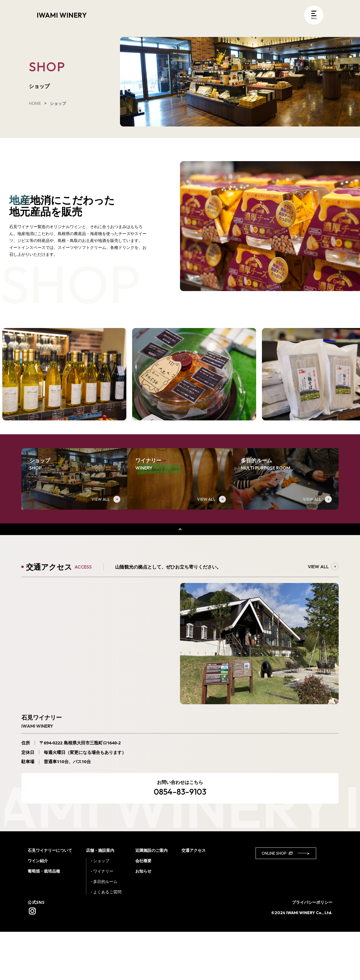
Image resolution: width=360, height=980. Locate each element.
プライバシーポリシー (312, 950)
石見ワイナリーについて (50, 898)
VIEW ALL (323, 615)
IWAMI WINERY (62, 15)
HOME (35, 103)
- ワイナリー (102, 919)
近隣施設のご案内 (151, 898)
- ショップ (100, 909)
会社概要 (143, 909)
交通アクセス (194, 898)
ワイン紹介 (38, 909)
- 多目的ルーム (104, 930)
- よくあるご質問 (106, 940)
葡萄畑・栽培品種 (44, 919)
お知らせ (143, 919)
